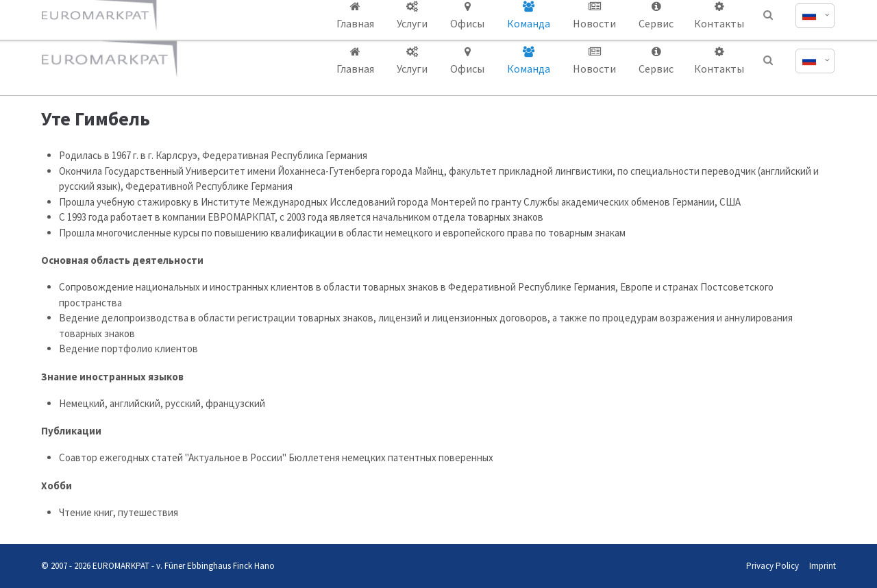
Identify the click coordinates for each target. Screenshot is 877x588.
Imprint (823, 566)
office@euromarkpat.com (672, 12)
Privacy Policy (773, 566)
